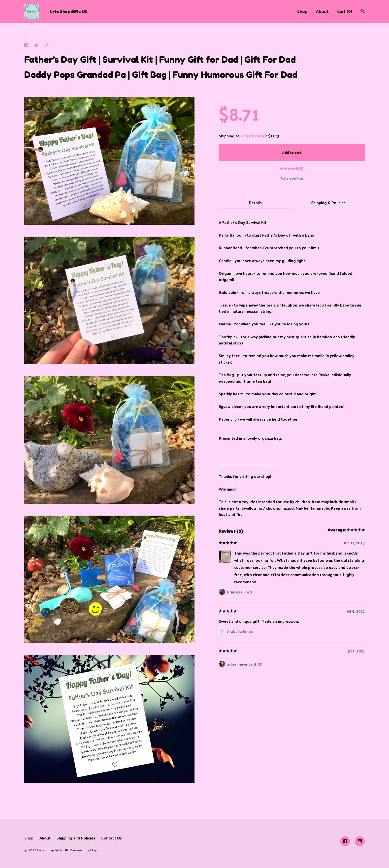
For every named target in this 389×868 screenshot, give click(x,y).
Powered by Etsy (83, 850)
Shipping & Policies (328, 202)
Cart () (345, 11)
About (322, 11)
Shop (302, 11)
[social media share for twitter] (37, 46)
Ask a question (292, 178)
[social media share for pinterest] (46, 45)
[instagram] (360, 841)
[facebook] (345, 841)
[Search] (363, 12)
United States (253, 136)
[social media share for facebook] (27, 46)
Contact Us (112, 838)
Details (255, 202)
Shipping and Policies (76, 838)
